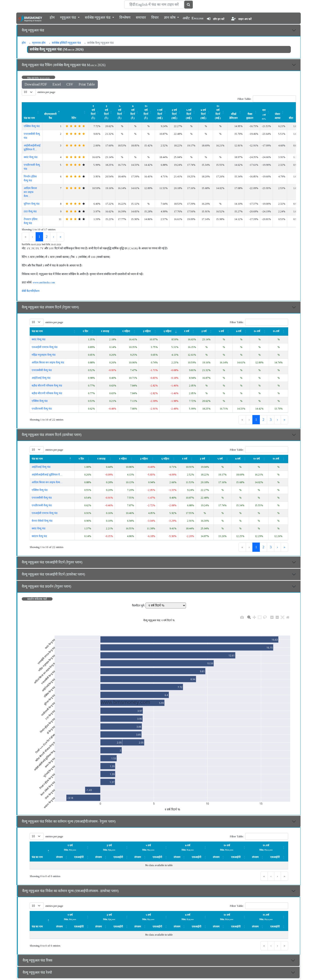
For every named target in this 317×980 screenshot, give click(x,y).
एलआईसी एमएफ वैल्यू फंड (45, 347)
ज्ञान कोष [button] (170, 17)
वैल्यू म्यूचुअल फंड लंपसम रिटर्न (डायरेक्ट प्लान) (52, 435)
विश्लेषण (125, 17)
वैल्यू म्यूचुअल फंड (33, 30)
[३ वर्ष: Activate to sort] (206, 331)
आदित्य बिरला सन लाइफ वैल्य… (30, 192)
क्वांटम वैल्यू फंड (39, 536)
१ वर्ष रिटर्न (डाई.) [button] (160, 114)
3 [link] (271, 420)
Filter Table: (244, 99)
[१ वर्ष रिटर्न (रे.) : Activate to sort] (96, 112)
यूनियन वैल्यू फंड (32, 204)
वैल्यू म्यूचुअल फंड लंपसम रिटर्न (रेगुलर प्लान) (50, 307)
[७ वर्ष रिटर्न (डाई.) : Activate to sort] (206, 112)
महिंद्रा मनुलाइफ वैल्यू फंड (44, 355)
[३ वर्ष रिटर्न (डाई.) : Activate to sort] (177, 112)
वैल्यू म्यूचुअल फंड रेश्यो (37, 972)
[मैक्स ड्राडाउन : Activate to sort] (252, 112)
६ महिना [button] (167, 331)
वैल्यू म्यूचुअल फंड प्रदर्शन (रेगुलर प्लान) (46, 586)
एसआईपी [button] (79, 857)
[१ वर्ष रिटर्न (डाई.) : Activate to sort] (162, 112)
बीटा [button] (291, 118)
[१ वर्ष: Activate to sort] (189, 331)
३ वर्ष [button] (204, 331)
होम (52, 17)
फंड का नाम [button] (29, 118)
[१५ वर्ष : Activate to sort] (278, 331)
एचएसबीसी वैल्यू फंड (42, 370)
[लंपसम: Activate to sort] (72, 847)
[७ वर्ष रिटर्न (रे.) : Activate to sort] (135, 112)
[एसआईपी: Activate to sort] (81, 857)
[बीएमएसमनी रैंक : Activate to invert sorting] (53, 112)
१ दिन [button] (85, 331)
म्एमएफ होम (39, 43)
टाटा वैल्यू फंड (30, 211)
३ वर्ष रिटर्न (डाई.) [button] (174, 114)
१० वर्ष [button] (257, 331)
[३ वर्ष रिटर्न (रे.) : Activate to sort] (109, 112)
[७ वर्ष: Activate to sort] (241, 331)
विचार (155, 17)
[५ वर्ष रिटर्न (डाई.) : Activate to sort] (191, 112)
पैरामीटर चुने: (138, 606)
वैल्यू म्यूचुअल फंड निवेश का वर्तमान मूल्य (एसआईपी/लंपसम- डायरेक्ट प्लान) (70, 891)
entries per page (46, 92)
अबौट (186, 18)
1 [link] (39, 237)
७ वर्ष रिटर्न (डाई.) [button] (203, 114)
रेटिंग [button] (74, 118)
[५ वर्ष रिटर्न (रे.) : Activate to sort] (122, 112)
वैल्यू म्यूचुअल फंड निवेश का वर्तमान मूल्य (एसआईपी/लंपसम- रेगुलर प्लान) (69, 821)
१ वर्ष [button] (187, 331)
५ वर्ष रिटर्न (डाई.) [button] (189, 114)
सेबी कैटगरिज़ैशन (31, 291)
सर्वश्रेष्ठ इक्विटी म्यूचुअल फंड (66, 43)
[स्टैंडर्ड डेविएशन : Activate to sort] (236, 112)
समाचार (141, 17)
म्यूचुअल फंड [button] (68, 17)
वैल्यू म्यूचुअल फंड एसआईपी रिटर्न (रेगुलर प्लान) (52, 562)
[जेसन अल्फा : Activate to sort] (280, 112)
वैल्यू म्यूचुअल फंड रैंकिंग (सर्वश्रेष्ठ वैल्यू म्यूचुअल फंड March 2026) (64, 65)
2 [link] (47, 237)
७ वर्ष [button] (239, 331)
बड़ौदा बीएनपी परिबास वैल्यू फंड (47, 386)
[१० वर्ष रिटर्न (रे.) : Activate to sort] (148, 112)
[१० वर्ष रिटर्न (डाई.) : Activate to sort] (220, 112)
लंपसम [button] (59, 857)
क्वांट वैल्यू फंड (31, 157)
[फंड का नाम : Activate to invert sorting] (52, 459)
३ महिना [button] (147, 331)
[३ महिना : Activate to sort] (149, 331)
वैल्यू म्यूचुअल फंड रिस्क (37, 960)
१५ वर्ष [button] (276, 331)
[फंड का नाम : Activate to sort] (32, 112)
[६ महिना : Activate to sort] (168, 459)
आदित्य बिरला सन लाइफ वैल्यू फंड (48, 362)
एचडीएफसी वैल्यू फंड (42, 409)
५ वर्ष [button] (221, 331)
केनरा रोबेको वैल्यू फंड (42, 521)
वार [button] (264, 114)
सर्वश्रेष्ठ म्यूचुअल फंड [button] (98, 17)
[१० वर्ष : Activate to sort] (259, 331)
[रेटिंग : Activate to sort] (76, 112)
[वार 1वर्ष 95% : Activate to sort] (266, 112)
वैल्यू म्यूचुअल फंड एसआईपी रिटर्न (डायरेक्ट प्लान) (53, 574)
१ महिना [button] (126, 331)
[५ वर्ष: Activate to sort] (224, 331)
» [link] (60, 237)
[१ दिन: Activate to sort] (88, 331)
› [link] (54, 237)
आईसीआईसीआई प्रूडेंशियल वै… (47, 475)
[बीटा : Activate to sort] (293, 112)
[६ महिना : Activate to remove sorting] (170, 331)
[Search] (154, 5)
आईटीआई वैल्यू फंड (41, 378)
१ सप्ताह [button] (105, 331)
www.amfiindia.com (44, 282)
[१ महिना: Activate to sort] (128, 331)
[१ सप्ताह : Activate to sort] (107, 331)
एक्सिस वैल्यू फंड (32, 126)
